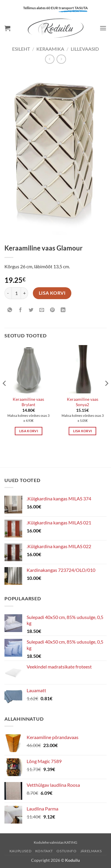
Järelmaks (91, 851)
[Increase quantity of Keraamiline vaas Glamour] (25, 293)
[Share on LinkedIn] (63, 310)
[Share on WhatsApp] (10, 310)
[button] (7, 28)
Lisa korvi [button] (29, 431)
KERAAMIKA (50, 49)
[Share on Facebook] (21, 310)
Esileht (21, 49)
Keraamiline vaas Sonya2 (83, 402)
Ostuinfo (66, 851)
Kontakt (44, 851)
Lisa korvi (52, 293)
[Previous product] (61, 59)
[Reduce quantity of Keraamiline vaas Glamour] (8, 293)
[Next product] (50, 59)
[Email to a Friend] (42, 310)
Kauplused (21, 851)
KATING (71, 842)
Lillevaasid (85, 49)
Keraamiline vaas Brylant (28, 402)
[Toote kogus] (16, 293)
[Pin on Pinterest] (53, 310)
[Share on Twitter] (31, 310)
